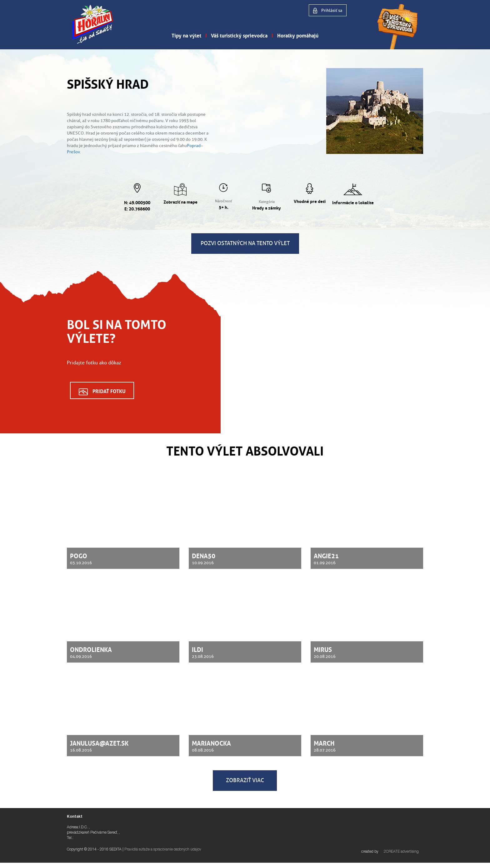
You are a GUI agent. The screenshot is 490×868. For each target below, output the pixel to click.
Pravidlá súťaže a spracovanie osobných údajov (163, 850)
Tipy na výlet (186, 35)
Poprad (194, 146)
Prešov (73, 152)
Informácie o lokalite (353, 202)
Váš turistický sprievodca (239, 35)
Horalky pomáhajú (298, 35)
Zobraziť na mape (180, 201)
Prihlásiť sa (331, 10)
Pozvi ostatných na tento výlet (245, 243)
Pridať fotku (109, 391)
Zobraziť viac (245, 780)
